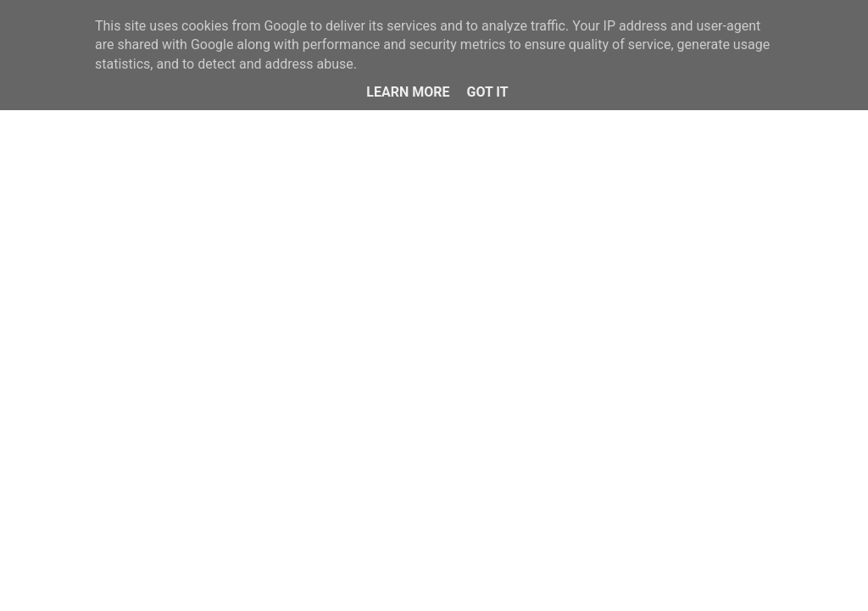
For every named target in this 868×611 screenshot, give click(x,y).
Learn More (408, 92)
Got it (487, 92)
